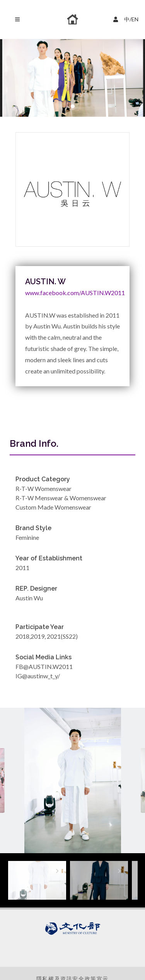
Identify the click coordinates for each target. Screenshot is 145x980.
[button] (73, 106)
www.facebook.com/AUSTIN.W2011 (75, 293)
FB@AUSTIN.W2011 (44, 666)
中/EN (127, 18)
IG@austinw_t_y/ (38, 676)
